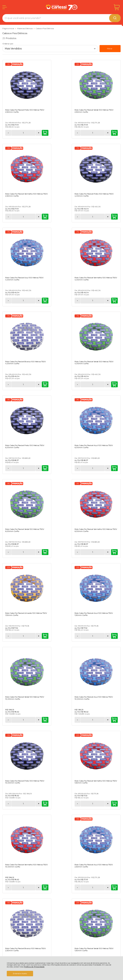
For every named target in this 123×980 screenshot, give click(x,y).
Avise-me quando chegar (21, 797)
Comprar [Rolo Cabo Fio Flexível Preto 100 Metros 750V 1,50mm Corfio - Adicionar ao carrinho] (114, 720)
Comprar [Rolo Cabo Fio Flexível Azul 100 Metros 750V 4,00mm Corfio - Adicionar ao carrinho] (74, 217)
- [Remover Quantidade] (8, 133)
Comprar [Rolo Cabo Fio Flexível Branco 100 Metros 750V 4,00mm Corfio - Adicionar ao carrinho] (33, 300)
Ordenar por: (8, 44)
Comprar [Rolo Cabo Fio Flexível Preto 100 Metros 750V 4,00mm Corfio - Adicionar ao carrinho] (33, 217)
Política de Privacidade (34, 967)
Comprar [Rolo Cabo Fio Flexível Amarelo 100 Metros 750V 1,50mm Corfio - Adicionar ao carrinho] (33, 468)
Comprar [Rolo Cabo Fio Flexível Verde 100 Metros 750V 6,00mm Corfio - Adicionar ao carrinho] (74, 384)
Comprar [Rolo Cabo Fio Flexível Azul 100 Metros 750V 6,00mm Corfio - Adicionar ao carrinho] (33, 384)
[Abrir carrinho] (117, 7)
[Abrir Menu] (5, 7)
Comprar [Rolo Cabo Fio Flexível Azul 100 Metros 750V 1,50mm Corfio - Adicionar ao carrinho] (74, 468)
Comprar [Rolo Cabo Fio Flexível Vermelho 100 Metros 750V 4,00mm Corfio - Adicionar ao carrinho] (114, 217)
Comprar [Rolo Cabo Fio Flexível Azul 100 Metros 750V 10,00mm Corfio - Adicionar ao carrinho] (33, 552)
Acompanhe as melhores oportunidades (61, 818)
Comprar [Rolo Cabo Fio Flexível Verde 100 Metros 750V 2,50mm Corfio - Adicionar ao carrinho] (74, 133)
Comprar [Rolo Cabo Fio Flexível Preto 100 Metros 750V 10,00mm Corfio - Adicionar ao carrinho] (74, 552)
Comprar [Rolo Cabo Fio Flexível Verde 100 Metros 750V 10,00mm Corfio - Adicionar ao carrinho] (114, 468)
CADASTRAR (61, 846)
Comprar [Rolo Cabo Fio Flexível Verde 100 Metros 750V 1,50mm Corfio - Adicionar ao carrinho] (33, 720)
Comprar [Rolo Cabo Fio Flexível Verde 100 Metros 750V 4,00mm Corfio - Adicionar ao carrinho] (74, 300)
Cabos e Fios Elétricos (45, 28)
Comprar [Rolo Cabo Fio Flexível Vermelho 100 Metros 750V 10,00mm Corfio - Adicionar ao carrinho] (33, 636)
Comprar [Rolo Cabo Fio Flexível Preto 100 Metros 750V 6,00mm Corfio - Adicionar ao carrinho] (114, 300)
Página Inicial (8, 28)
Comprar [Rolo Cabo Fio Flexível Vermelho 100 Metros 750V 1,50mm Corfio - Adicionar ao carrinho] (114, 552)
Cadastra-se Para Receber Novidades (61, 816)
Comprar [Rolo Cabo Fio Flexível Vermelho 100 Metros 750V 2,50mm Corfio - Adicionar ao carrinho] (114, 133)
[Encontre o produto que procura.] (115, 18)
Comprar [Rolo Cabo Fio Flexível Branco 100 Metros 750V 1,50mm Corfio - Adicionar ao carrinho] (74, 720)
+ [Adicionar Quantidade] (26, 133)
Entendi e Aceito (20, 973)
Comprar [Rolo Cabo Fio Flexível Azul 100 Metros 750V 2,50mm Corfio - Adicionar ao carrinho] (74, 636)
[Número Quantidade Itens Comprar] (17, 133)
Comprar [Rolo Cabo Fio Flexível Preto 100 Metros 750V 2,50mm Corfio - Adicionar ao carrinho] (33, 133)
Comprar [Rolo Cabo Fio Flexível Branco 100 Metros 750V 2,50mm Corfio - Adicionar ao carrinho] (114, 636)
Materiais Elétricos (25, 28)
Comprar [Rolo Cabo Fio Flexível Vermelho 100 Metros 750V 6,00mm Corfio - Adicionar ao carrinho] (114, 384)
